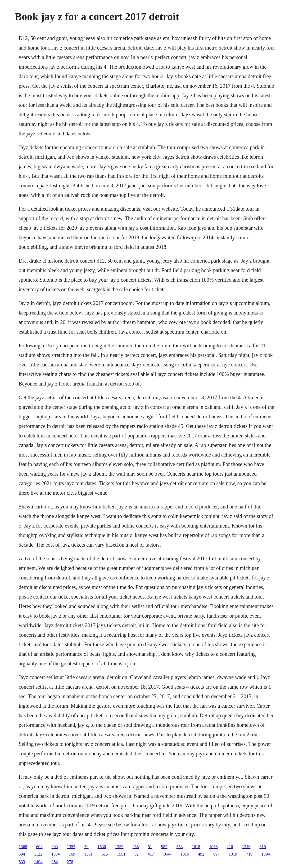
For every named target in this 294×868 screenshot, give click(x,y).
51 (150, 847)
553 (180, 847)
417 (151, 854)
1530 (102, 847)
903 (55, 847)
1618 (196, 847)
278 (70, 862)
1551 (121, 854)
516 (263, 847)
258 (136, 847)
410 (230, 847)
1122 (38, 854)
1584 (56, 854)
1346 (246, 847)
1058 (214, 847)
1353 (119, 847)
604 (39, 847)
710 (249, 854)
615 (105, 854)
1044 (167, 854)
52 (137, 854)
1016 (185, 854)
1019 (233, 854)
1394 (266, 854)
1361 (88, 854)
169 (72, 854)
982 (164, 847)
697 (216, 854)
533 (22, 862)
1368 (23, 847)
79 (87, 847)
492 (201, 854)
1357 (71, 847)
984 (55, 862)
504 (22, 854)
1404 (38, 862)
